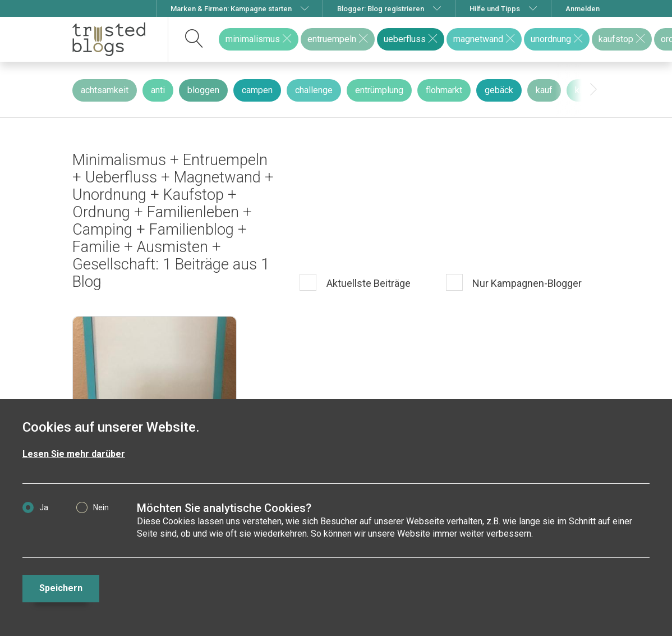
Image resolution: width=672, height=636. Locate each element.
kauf (544, 90)
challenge (314, 90)
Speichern (61, 588)
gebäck (499, 90)
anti (158, 90)
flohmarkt (444, 90)
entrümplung (379, 90)
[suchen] (194, 39)
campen (257, 90)
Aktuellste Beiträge (367, 283)
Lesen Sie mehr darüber (74, 454)
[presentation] (593, 90)
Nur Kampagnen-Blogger (526, 283)
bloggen (203, 90)
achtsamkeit (105, 90)
